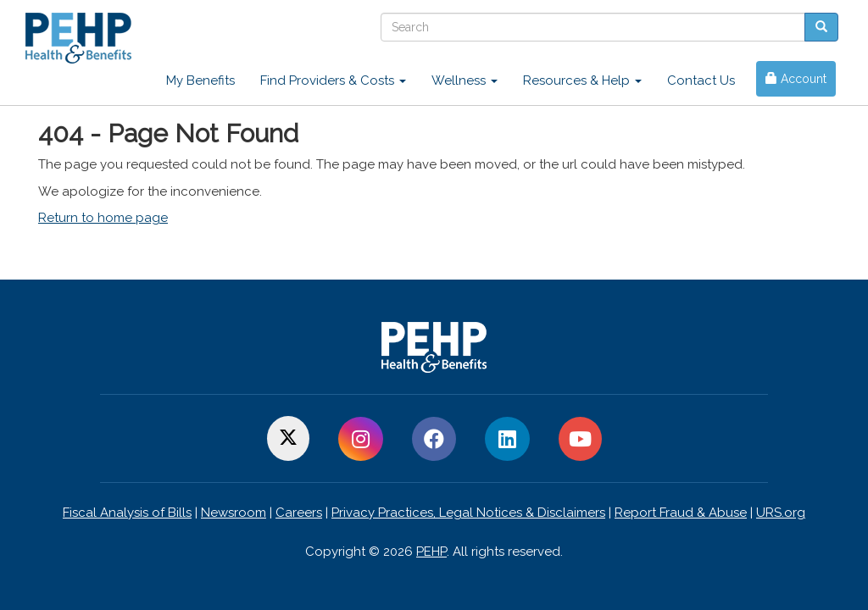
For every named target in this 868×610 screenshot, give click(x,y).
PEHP (431, 552)
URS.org (781, 513)
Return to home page (103, 218)
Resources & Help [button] (582, 80)
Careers (299, 513)
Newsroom (234, 513)
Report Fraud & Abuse (681, 513)
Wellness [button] (465, 80)
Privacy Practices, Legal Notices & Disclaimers (468, 513)
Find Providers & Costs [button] (333, 80)
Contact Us (701, 80)
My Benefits (200, 80)
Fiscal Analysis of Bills (127, 513)
